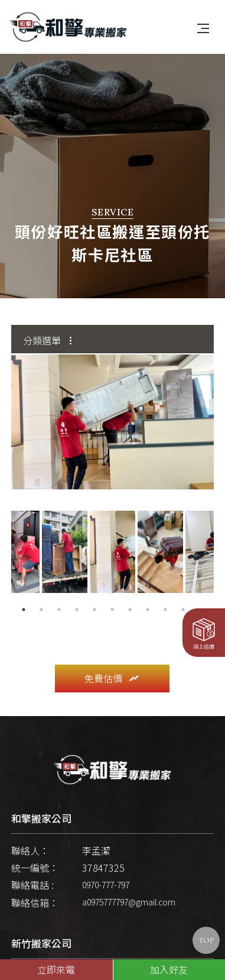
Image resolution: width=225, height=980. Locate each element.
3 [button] (59, 589)
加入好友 (169, 969)
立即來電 (56, 969)
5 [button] (94, 589)
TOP (206, 940)
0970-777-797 (106, 864)
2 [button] (41, 589)
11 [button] (201, 589)
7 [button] (130, 589)
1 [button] (24, 589)
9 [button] (165, 589)
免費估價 (112, 657)
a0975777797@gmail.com (129, 881)
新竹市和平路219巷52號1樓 (89, 953)
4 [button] (77, 589)
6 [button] (112, 589)
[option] (112, 401)
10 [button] (183, 589)
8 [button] (148, 589)
